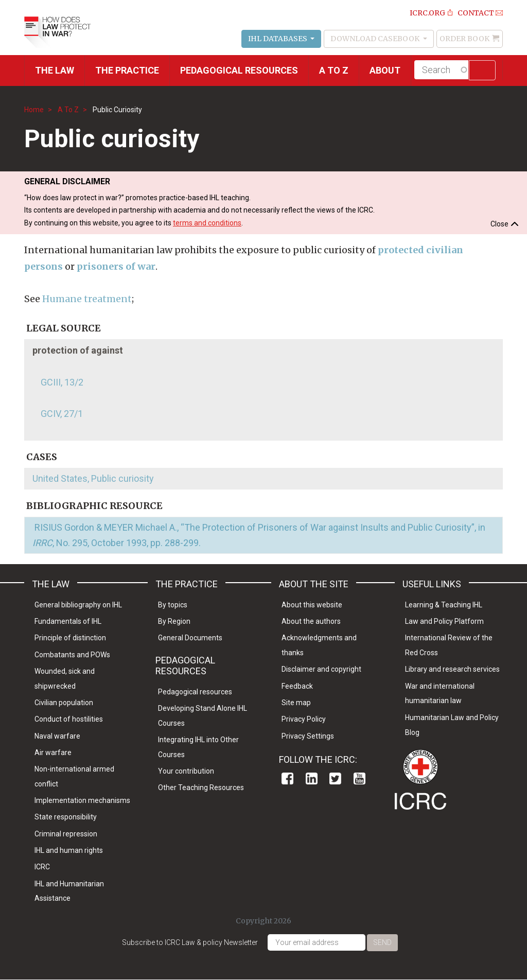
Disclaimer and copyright (321, 669)
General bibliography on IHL (78, 605)
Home (34, 110)
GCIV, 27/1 (62, 414)
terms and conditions (207, 223)
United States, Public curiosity (93, 478)
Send (382, 942)
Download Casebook (376, 39)
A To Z (68, 110)
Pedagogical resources (239, 70)
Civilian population (64, 703)
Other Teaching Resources (201, 787)
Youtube (359, 778)
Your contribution (186, 771)
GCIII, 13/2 (62, 382)
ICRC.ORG (427, 13)
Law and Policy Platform (444, 621)
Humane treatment (87, 299)
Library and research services (452, 669)
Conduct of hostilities (69, 719)
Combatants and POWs (72, 655)
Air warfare (53, 752)
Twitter (335, 778)
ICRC (42, 867)
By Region (174, 621)
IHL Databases (278, 39)
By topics (173, 605)
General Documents (190, 638)
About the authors (311, 621)
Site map (296, 703)
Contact (476, 13)
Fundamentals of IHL (68, 621)
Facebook (287, 778)
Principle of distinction (70, 638)
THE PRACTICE (127, 70)
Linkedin (312, 778)
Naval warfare (57, 736)
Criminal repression (66, 834)
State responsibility (66, 817)
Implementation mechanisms (82, 800)
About (385, 70)
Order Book (464, 39)
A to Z (334, 70)
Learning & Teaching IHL (444, 605)
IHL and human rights (69, 850)
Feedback (297, 686)
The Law (55, 70)
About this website (312, 605)
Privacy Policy (304, 719)
